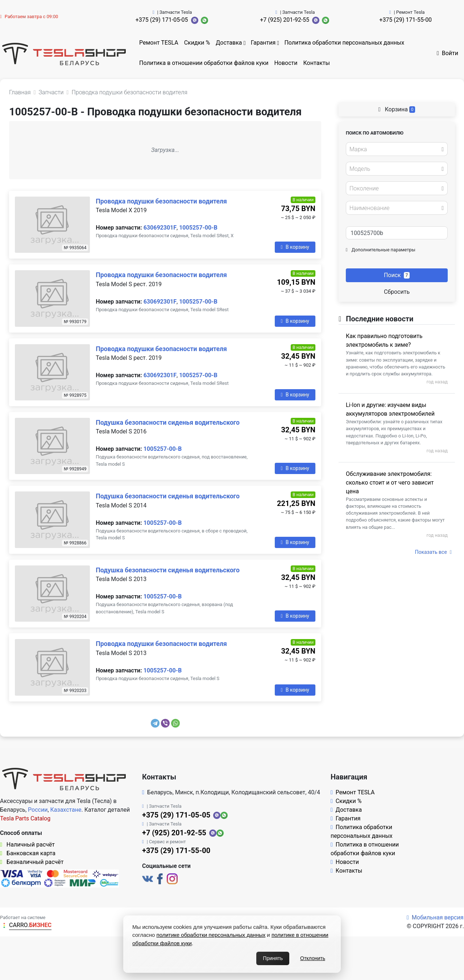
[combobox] (397, 149)
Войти (448, 53)
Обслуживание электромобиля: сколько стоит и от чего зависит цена (390, 483)
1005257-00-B (198, 228)
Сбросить (397, 292)
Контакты (317, 63)
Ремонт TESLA (159, 43)
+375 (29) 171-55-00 (405, 20)
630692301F (160, 228)
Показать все (433, 552)
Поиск (397, 275)
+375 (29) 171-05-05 (162, 20)
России (38, 810)
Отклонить (313, 958)
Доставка (229, 43)
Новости (286, 63)
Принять (273, 958)
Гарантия (263, 43)
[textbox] (395, 149)
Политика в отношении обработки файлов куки (204, 63)
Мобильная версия (435, 917)
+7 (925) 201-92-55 (285, 20)
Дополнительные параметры (381, 250)
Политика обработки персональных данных (344, 43)
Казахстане (66, 810)
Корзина (397, 109)
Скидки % (197, 43)
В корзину (295, 247)
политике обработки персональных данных (211, 935)
